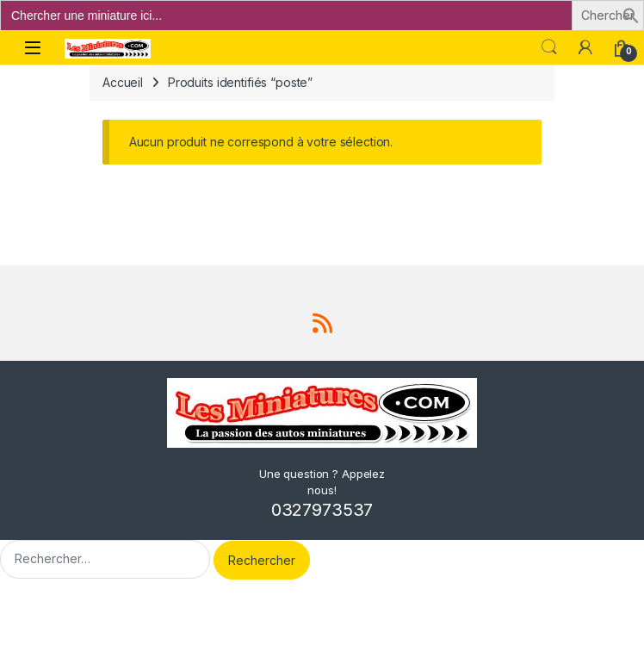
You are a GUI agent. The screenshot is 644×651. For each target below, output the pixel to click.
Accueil (123, 82)
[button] (631, 14)
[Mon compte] (585, 47)
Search (549, 47)
